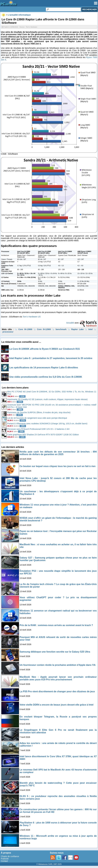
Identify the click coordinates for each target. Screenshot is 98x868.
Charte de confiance (10, 856)
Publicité (5, 859)
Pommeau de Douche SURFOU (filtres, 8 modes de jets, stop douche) (39, 412)
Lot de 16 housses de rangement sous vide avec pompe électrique (37, 418)
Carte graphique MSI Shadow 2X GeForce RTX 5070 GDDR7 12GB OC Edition (43, 435)
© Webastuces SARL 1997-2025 (49, 864)
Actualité (70, 323)
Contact (4, 861)
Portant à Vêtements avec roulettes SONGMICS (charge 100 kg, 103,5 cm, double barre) (47, 424)
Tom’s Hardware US (32, 317)
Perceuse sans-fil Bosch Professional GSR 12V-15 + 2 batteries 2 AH (38, 429)
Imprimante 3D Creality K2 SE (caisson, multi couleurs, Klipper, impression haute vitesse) (47, 399)
